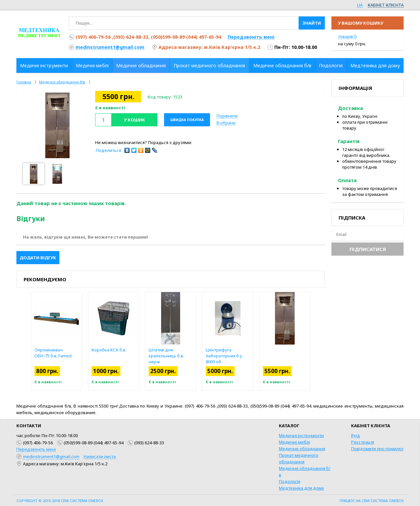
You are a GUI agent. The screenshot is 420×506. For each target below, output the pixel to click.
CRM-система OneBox (82, 501)
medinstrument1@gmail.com (110, 47)
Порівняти (227, 116)
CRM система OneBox (383, 501)
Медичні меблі (294, 442)
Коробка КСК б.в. (109, 350)
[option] (57, 125)
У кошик (135, 120)
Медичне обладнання (302, 449)
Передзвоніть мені (251, 37)
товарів (347, 36)
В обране (226, 123)
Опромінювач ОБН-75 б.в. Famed (53, 353)
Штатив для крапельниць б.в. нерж (166, 356)
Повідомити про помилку (377, 449)
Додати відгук (38, 258)
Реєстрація (363, 442)
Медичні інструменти (301, 435)
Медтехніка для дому (302, 488)
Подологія (290, 481)
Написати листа (100, 456)
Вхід (356, 435)
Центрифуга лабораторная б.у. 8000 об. (224, 356)
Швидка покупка (187, 120)
